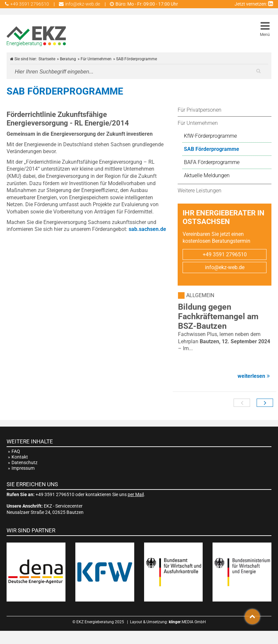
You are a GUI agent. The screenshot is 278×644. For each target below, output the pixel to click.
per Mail (136, 495)
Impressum (23, 468)
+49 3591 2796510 (225, 254)
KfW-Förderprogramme (210, 136)
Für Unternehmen (198, 123)
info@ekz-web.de (225, 267)
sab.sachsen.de (147, 229)
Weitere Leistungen (200, 191)
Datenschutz (25, 463)
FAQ (16, 451)
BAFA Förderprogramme (212, 162)
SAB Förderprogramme (212, 149)
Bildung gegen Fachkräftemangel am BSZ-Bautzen (218, 316)
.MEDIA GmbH (187, 622)
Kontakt (20, 457)
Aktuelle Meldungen (207, 175)
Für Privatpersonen (200, 110)
